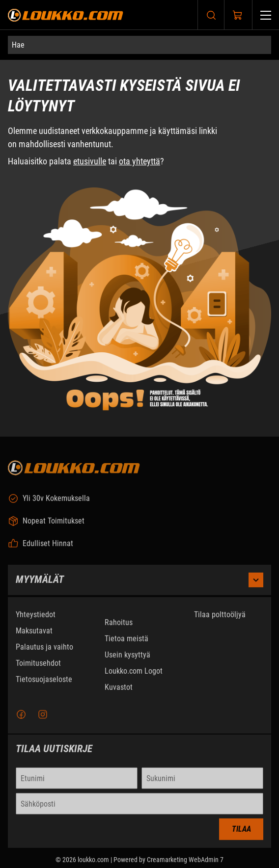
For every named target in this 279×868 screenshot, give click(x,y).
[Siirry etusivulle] (66, 15)
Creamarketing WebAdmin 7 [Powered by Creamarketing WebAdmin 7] (185, 864)
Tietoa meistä (126, 643)
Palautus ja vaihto (44, 651)
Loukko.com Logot (134, 675)
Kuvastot (119, 691)
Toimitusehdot (38, 667)
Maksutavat (34, 635)
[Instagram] (43, 719)
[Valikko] (266, 15)
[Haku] (211, 15)
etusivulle (90, 161)
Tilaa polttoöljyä (220, 618)
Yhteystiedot (36, 618)
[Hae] (139, 45)
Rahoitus (119, 626)
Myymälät (139, 584)
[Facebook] (21, 719)
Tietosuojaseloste (44, 683)
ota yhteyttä (139, 161)
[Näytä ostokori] (238, 15)
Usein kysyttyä (127, 659)
